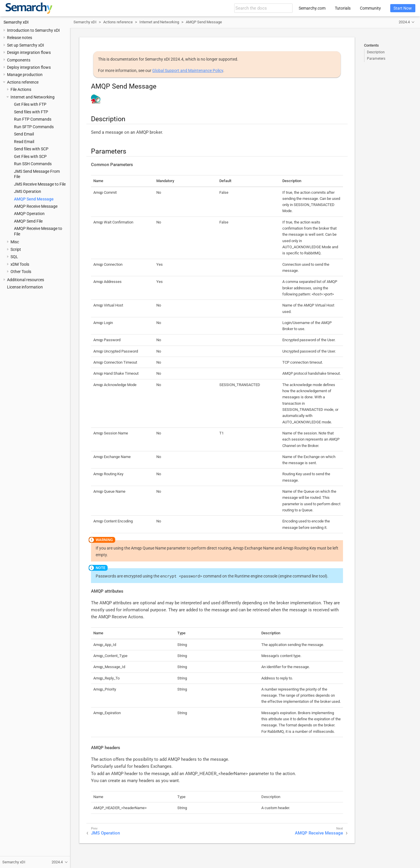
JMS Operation (28, 191)
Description (376, 52)
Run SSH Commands (33, 164)
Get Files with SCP (30, 156)
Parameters (376, 59)
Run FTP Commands (33, 119)
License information (25, 287)
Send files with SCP (31, 149)
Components (19, 60)
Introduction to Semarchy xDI (33, 30)
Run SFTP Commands (34, 127)
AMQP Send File (28, 221)
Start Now (403, 8)
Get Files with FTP (30, 104)
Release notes (20, 38)
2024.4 (404, 22)
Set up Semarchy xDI (26, 45)
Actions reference (23, 82)
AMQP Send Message (34, 199)
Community (370, 8)
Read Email (24, 142)
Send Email (24, 134)
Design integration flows (29, 52)
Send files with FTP (31, 112)
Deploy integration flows (29, 67)
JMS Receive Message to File (40, 184)
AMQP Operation (29, 214)
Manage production (25, 75)
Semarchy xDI (16, 22)
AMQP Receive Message (36, 206)
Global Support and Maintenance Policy (188, 71)
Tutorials (343, 8)
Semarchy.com (312, 8)
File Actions (21, 89)
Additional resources (26, 280)
